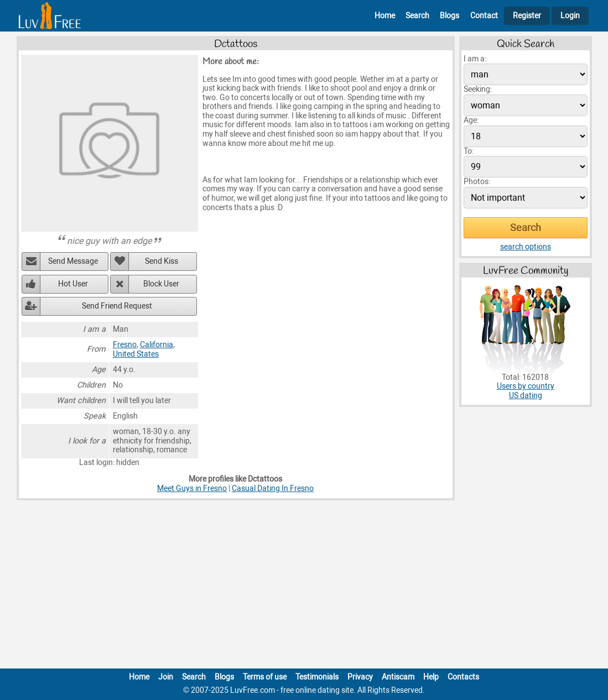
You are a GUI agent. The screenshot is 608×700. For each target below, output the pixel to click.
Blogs (449, 16)
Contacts (463, 677)
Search (417, 16)
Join (166, 677)
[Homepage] (50, 16)
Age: (471, 120)
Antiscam (398, 677)
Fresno (125, 345)
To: (469, 151)
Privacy (360, 677)
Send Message (73, 261)
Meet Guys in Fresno (192, 489)
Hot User (73, 284)
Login (570, 16)
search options (526, 247)
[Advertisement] (304, 587)
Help (431, 677)
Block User (161, 284)
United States (136, 354)
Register (527, 16)
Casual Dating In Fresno (273, 489)
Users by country (526, 386)
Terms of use (265, 677)
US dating (526, 396)
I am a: (475, 59)
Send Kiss (162, 261)
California (157, 345)
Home (385, 16)
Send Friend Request (117, 306)
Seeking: (478, 89)
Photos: (477, 182)
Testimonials (317, 677)
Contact (484, 16)
